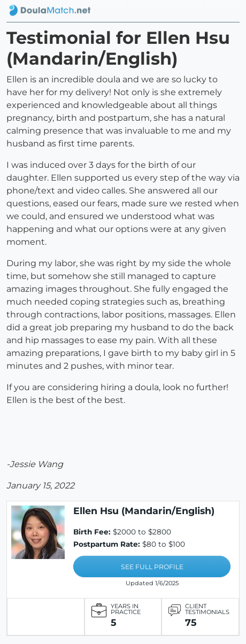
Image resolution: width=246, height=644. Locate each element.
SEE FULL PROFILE (152, 567)
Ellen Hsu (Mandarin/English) (144, 511)
